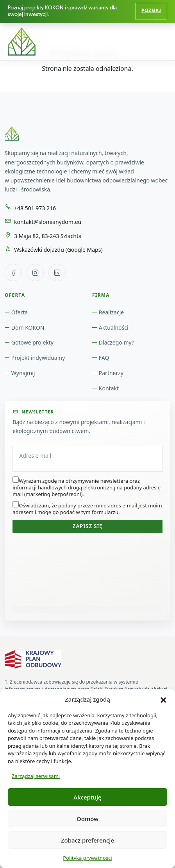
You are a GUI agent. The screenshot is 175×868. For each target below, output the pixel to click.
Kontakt (109, 388)
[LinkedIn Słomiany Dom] (57, 272)
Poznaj (151, 11)
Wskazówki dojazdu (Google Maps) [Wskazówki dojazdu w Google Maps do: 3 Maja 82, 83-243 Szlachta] (58, 250)
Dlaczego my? (116, 342)
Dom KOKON (28, 328)
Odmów (87, 819)
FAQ (104, 358)
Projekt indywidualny (38, 358)
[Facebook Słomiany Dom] (13, 272)
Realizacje (111, 312)
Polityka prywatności (87, 858)
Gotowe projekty (32, 342)
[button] (163, 699)
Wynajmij (23, 373)
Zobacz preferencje (87, 840)
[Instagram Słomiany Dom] (35, 272)
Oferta (20, 312)
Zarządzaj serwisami (36, 776)
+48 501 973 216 (35, 208)
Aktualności (114, 328)
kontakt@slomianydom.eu (48, 222)
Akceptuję (87, 797)
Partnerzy (111, 373)
